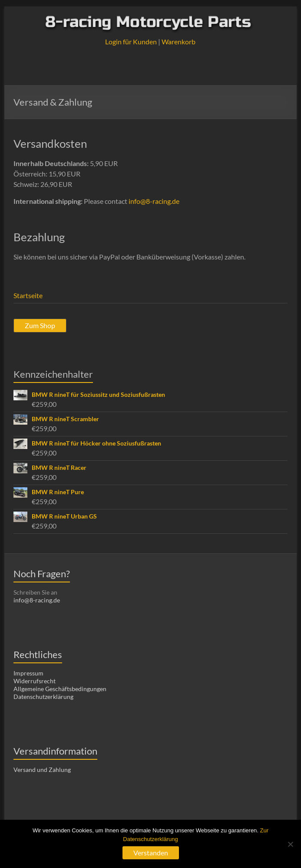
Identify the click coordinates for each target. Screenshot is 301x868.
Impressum (28, 673)
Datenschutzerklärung (43, 697)
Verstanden (151, 853)
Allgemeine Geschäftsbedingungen (60, 689)
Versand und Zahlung (42, 770)
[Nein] (290, 844)
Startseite (28, 295)
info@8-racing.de (154, 201)
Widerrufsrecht (35, 681)
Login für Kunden (131, 42)
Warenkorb (179, 42)
